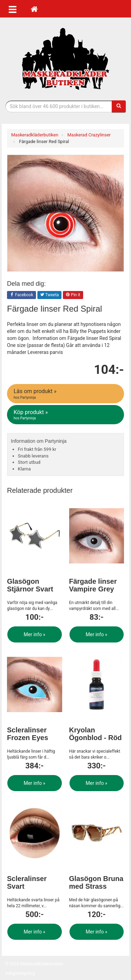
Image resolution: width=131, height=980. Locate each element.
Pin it (73, 295)
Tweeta (50, 295)
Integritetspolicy (20, 973)
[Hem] (34, 9)
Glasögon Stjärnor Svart (30, 585)
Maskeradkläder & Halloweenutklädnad (66, 59)
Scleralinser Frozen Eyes (28, 734)
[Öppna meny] (13, 9)
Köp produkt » (66, 415)
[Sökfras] (59, 106)
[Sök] (119, 106)
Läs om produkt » (66, 394)
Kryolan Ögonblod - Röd (96, 734)
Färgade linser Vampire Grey (93, 585)
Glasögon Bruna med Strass (96, 882)
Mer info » (35, 634)
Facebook (21, 295)
